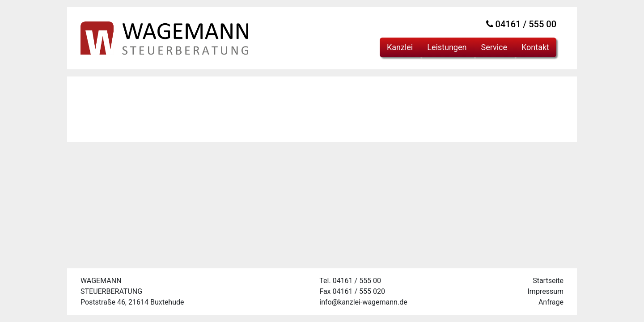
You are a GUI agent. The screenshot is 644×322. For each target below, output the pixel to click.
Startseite (548, 281)
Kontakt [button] (535, 47)
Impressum (546, 291)
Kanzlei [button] (400, 47)
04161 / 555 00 (521, 24)
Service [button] (494, 47)
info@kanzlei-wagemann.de (363, 302)
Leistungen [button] (447, 47)
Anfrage (551, 302)
